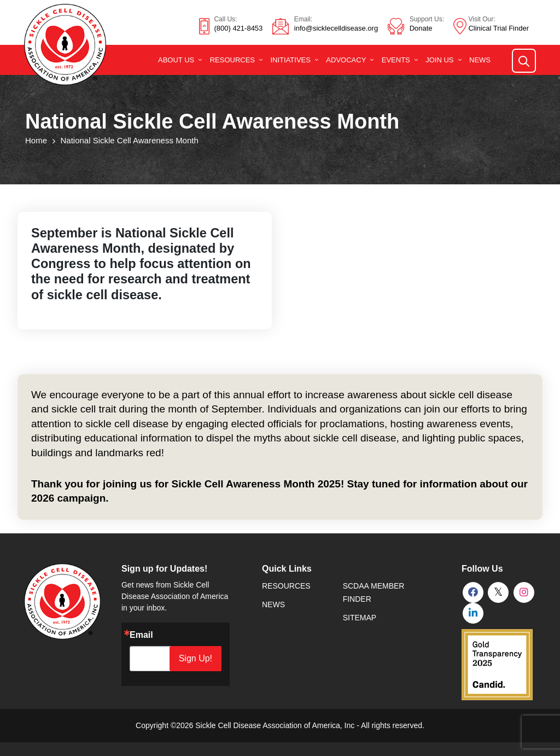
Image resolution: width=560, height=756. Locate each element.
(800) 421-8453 (238, 28)
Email (141, 635)
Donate (421, 28)
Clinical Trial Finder (498, 28)
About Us (176, 60)
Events (396, 60)
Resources (232, 60)
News (480, 60)
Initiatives (290, 60)
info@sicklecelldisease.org (336, 28)
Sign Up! (196, 658)
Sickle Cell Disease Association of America (268, 725)
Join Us (439, 60)
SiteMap (360, 618)
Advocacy (346, 60)
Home (36, 140)
